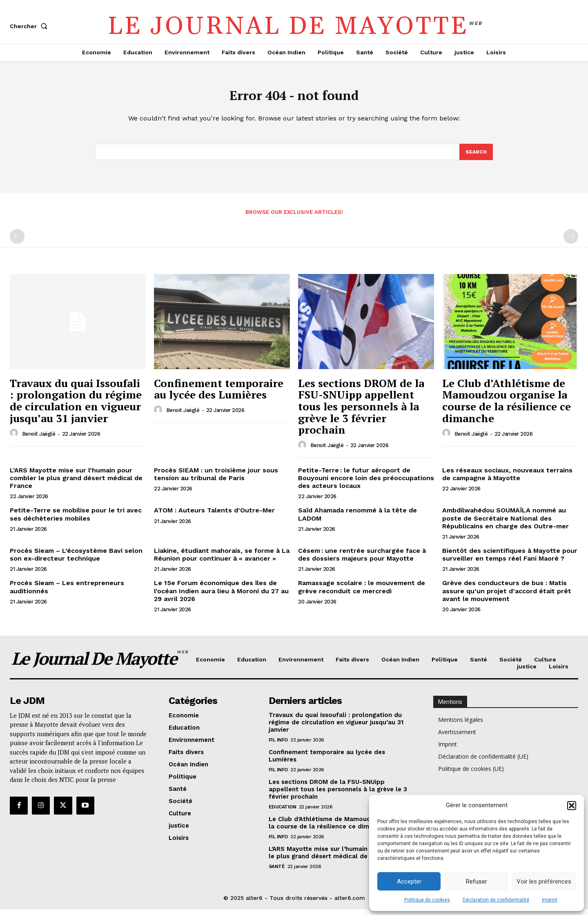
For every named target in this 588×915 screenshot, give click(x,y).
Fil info (278, 745)
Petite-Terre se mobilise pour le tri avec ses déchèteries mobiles (76, 520)
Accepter (409, 882)
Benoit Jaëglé (39, 439)
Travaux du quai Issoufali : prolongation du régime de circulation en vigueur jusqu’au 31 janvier (76, 406)
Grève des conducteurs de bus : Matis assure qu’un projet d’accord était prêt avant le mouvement (507, 596)
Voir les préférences (544, 882)
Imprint (550, 900)
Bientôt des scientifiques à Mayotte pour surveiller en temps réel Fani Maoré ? (510, 560)
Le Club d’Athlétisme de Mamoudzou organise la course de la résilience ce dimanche (507, 406)
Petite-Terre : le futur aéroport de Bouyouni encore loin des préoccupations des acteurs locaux (366, 484)
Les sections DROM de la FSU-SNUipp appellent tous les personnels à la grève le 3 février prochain (361, 412)
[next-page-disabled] (571, 242)
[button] (572, 806)
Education (283, 812)
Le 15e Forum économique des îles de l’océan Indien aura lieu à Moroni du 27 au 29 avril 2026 (221, 596)
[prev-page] (17, 242)
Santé (277, 872)
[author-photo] (15, 439)
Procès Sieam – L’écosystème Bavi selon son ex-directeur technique (76, 560)
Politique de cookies (427, 900)
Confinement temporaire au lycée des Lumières (219, 395)
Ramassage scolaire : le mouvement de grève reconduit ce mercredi (362, 592)
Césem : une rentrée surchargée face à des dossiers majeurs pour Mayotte (362, 560)
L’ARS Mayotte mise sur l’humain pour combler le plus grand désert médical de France (76, 484)
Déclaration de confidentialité (496, 900)
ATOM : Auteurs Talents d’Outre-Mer (214, 516)
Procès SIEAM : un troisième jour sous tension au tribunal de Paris (216, 480)
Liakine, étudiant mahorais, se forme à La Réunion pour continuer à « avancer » (222, 560)
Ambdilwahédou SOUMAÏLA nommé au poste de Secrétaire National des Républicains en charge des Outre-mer (506, 524)
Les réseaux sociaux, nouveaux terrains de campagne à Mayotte (507, 480)
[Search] (476, 157)
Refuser (477, 882)
